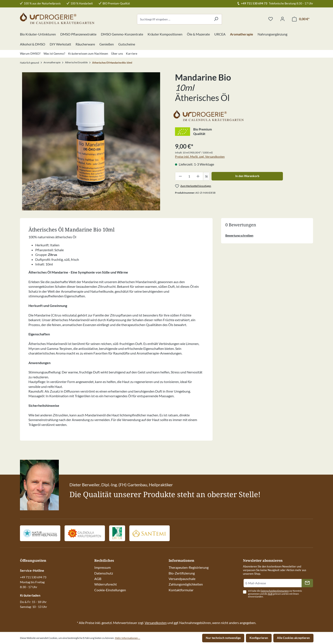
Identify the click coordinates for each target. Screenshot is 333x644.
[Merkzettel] (271, 19)
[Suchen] (216, 19)
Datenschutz (104, 573)
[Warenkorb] (301, 19)
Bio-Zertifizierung (182, 573)
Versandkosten (156, 623)
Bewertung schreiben (239, 235)
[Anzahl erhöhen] (198, 176)
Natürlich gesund (30, 63)
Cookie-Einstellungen (110, 590)
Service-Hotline (32, 570)
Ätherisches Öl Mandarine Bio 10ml (112, 63)
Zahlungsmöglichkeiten (186, 584)
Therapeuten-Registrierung (189, 567)
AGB (98, 579)
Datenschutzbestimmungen (275, 591)
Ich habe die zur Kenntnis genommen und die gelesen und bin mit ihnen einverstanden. (275, 594)
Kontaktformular (181, 590)
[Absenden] (307, 583)
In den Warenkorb (247, 176)
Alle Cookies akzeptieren (293, 638)
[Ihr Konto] (282, 19)
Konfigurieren (259, 638)
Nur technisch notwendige (223, 638)
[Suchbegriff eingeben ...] (174, 19)
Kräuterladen (30, 595)
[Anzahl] (189, 176)
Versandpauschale (182, 579)
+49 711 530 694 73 (254, 3)
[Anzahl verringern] (180, 176)
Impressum (102, 567)
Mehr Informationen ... (128, 638)
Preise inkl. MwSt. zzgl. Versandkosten (200, 157)
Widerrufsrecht (106, 584)
